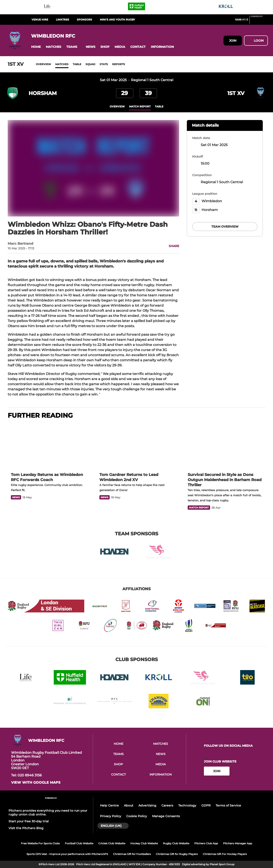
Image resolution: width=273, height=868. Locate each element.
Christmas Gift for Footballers (132, 854)
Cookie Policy (137, 816)
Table (77, 64)
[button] (36, 47)
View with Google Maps (36, 783)
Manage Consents (166, 816)
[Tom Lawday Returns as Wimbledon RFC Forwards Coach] (48, 446)
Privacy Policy (111, 816)
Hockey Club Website (144, 843)
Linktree (62, 20)
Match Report (140, 106)
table (159, 106)
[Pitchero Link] (259, 21)
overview (117, 106)
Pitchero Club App (206, 843)
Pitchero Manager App (238, 843)
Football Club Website (79, 843)
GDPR (206, 805)
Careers (167, 805)
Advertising (147, 805)
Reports (119, 64)
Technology (187, 805)
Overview (43, 64)
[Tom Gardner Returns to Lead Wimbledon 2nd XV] (137, 446)
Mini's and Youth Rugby (117, 20)
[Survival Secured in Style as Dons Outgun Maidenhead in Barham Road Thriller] (225, 446)
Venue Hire (40, 20)
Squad (90, 64)
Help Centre (109, 805)
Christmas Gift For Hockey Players (225, 854)
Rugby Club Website (176, 843)
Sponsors (84, 20)
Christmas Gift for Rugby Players (177, 854)
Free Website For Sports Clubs (40, 843)
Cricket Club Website (112, 843)
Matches (62, 64)
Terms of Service (228, 805)
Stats (104, 64)
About (129, 805)
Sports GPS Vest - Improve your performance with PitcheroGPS (67, 854)
